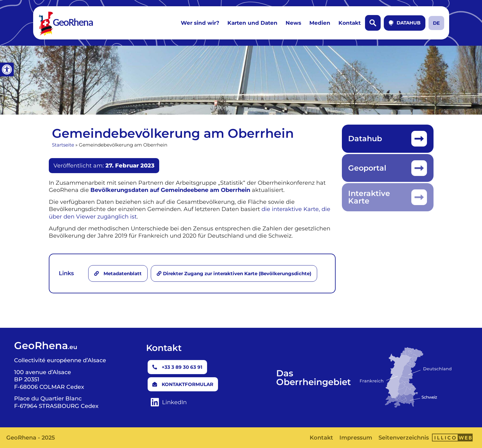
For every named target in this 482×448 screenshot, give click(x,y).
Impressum (356, 438)
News (293, 23)
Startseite (63, 145)
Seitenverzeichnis (404, 438)
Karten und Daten (252, 23)
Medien (320, 23)
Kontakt (350, 23)
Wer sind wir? (200, 23)
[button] (7, 70)
